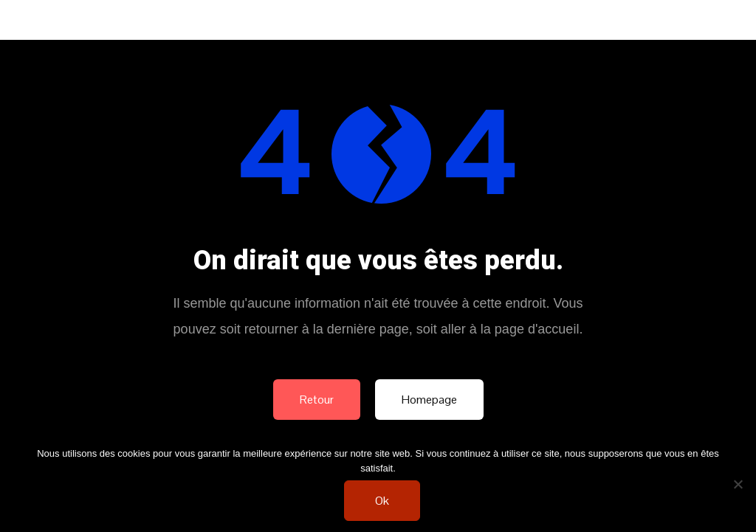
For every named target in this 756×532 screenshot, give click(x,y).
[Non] (738, 484)
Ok (382, 501)
